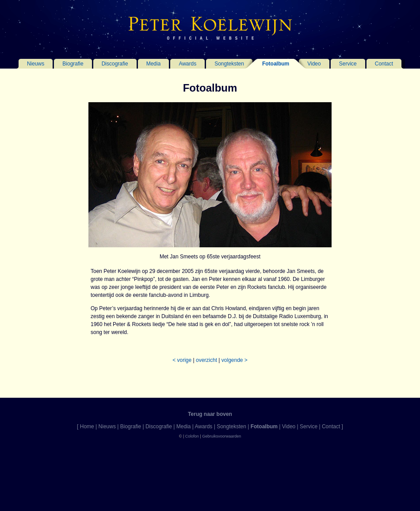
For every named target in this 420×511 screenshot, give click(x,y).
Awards (187, 64)
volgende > (235, 360)
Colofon (192, 436)
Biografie (73, 64)
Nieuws (36, 64)
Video (314, 64)
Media (154, 64)
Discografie (115, 64)
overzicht (206, 360)
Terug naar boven (210, 414)
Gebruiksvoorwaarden (221, 436)
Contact (384, 64)
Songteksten (229, 64)
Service (348, 64)
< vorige (182, 360)
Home (87, 426)
